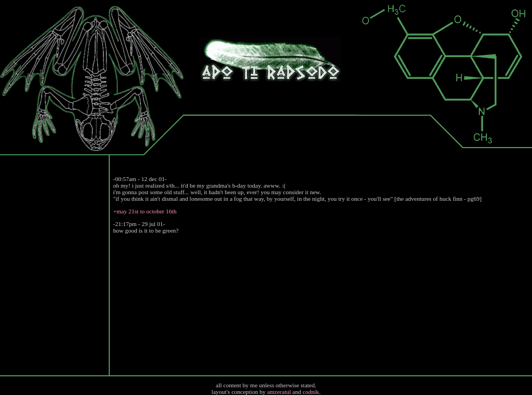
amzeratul (279, 392)
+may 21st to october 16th (145, 211)
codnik (311, 392)
